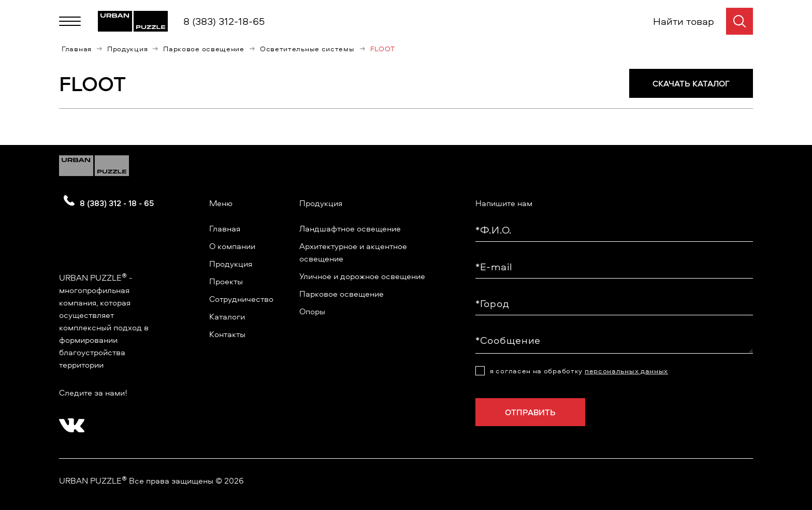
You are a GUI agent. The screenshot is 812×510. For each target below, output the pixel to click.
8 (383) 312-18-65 (224, 21)
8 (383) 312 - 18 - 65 (117, 203)
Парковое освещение (204, 49)
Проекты (226, 281)
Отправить (530, 412)
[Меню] (70, 21)
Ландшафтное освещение (350, 228)
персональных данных (626, 370)
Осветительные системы (307, 49)
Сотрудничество (241, 299)
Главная (77, 49)
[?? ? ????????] (69, 422)
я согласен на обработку (579, 371)
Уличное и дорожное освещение (362, 276)
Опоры (312, 311)
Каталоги (227, 316)
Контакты (227, 334)
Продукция (127, 49)
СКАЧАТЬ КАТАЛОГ (691, 83)
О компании (232, 246)
